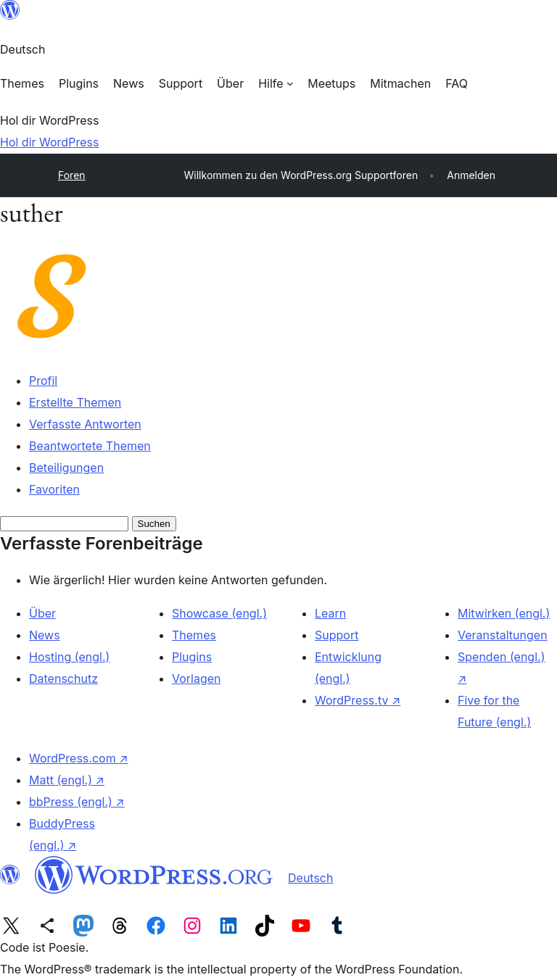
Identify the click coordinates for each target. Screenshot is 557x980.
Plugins (192, 657)
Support (337, 635)
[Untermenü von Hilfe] (276, 83)
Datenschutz (63, 678)
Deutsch (310, 878)
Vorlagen (197, 678)
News (45, 635)
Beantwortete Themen (90, 446)
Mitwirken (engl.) (504, 613)
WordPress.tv (358, 700)
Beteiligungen (66, 468)
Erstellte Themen (75, 402)
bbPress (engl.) (77, 802)
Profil (43, 381)
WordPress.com (79, 758)
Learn (330, 613)
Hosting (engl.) (69, 657)
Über (42, 613)
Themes (194, 635)
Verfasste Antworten (85, 424)
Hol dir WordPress (49, 142)
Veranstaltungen (503, 635)
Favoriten (54, 489)
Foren (72, 175)
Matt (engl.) (67, 780)
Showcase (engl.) (219, 613)
